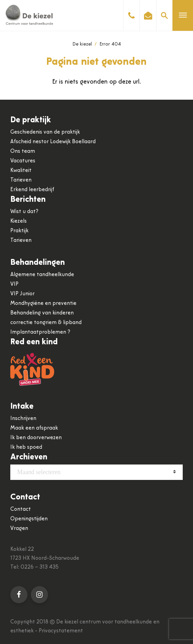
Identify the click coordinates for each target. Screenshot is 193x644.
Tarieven (21, 180)
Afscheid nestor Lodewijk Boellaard (53, 142)
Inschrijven (23, 419)
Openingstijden (29, 519)
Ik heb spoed (26, 447)
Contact (21, 509)
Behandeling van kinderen (42, 313)
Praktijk (19, 231)
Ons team (23, 151)
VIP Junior (22, 294)
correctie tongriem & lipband (46, 323)
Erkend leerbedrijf (32, 190)
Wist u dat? (24, 212)
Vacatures (23, 161)
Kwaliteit (21, 171)
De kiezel (82, 44)
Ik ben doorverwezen (36, 438)
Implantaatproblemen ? (40, 332)
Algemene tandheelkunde (42, 275)
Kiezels (19, 221)
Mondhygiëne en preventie (43, 304)
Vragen (19, 529)
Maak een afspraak (34, 428)
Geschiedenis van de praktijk (45, 132)
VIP (14, 284)
